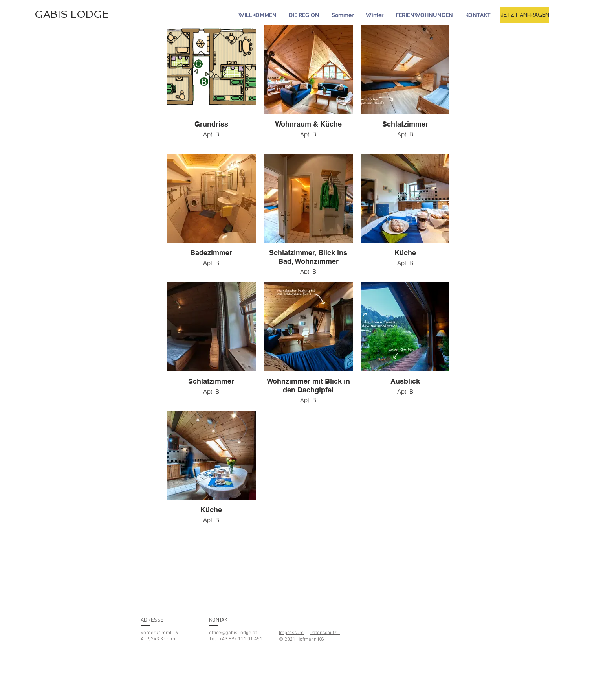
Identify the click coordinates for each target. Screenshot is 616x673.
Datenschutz (325, 633)
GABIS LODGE (72, 14)
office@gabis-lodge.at (233, 633)
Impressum (291, 633)
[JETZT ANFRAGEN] (525, 15)
